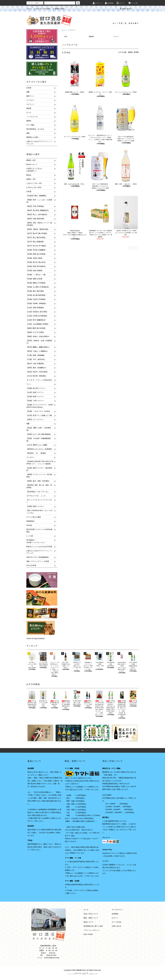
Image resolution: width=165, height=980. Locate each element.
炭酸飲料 (91, 37)
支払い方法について (91, 914)
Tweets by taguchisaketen (36, 638)
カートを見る (117, 922)
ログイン (120, 3)
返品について (88, 922)
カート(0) (133, 3)
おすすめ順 (122, 52)
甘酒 (66, 37)
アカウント (97, 3)
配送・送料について (91, 918)
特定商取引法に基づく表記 (93, 926)
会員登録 (109, 3)
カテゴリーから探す (42, 9)
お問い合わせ (125, 9)
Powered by (82, 974)
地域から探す (58, 9)
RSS (85, 934)
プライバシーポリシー (92, 930)
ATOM (90, 934)
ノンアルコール (71, 30)
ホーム (29, 9)
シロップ (116, 37)
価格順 (130, 52)
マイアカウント (117, 910)
